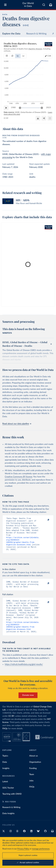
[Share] (44, 118)
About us (34, 765)
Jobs (31, 790)
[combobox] (44, 5)
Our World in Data (28, 5)
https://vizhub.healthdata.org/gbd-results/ (24, 674)
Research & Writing (36, 34)
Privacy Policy (23, 849)
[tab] (7, 56)
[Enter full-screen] (50, 118)
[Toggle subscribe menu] (51, 5)
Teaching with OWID (12, 803)
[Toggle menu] (5, 5)
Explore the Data (11, 34)
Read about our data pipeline (17, 424)
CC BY (6, 118)
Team (32, 784)
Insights (6, 778)
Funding (33, 778)
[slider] (20, 108)
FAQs (5, 738)
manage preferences (41, 849)
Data (5, 771)
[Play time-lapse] (6, 108)
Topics (5, 765)
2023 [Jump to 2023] (49, 108)
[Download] (38, 118)
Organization (35, 771)
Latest (5, 791)
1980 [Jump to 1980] (13, 108)
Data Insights (8, 823)
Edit (49, 56)
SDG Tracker (8, 797)
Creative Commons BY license (19, 477)
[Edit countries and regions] (48, 56)
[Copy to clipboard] (45, 520)
